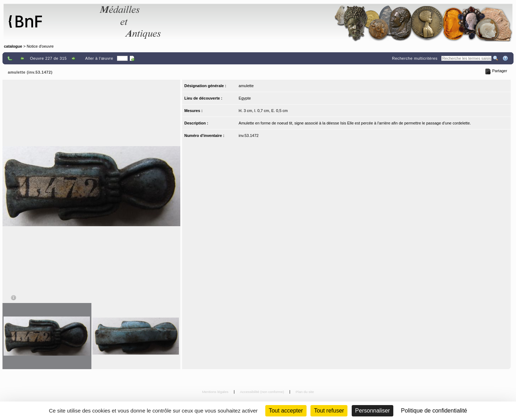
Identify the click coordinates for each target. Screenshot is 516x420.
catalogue (13, 46)
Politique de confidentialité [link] (434, 411)
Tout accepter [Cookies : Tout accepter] (286, 411)
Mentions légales (216, 392)
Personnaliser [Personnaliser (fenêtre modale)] (373, 411)
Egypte (245, 98)
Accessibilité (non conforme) (263, 392)
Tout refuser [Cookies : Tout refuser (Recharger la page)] (329, 411)
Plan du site (305, 392)
